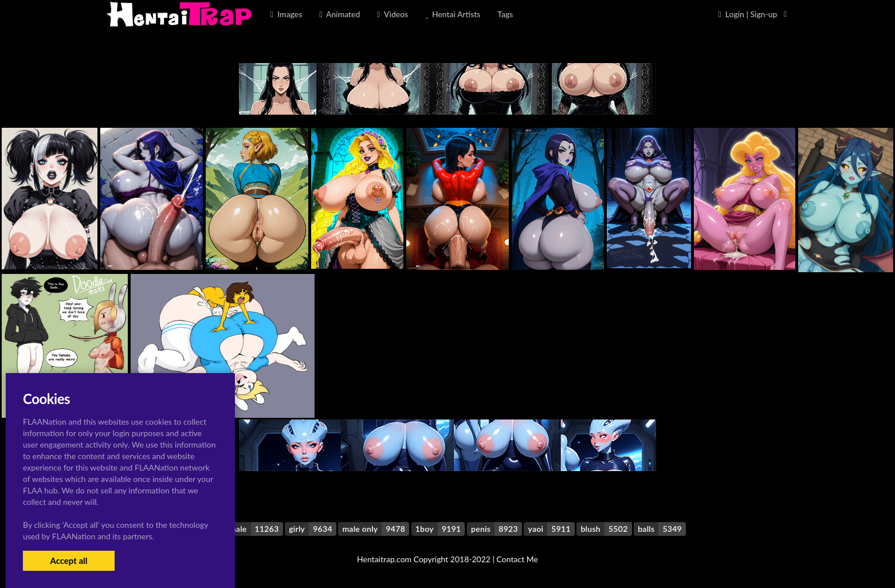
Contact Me (517, 559)
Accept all (68, 560)
